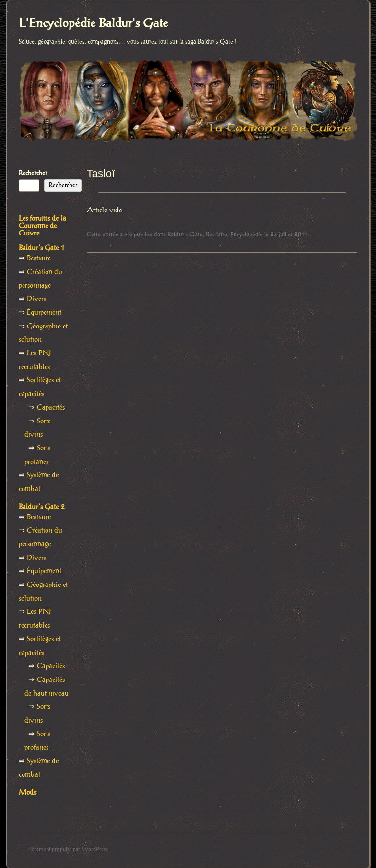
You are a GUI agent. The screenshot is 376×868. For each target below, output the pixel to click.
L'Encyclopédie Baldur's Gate (93, 24)
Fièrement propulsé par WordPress (68, 850)
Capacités (51, 408)
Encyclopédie (247, 235)
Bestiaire (216, 235)
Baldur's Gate (185, 235)
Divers (36, 299)
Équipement (44, 313)
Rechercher (33, 173)
